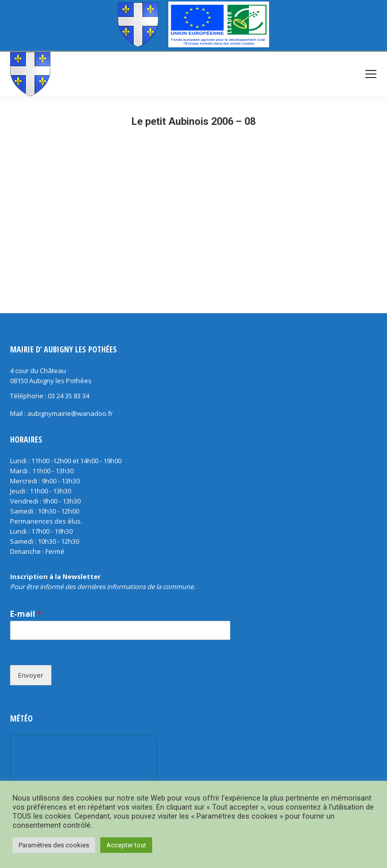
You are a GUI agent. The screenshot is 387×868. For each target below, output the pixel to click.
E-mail (26, 614)
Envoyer (31, 675)
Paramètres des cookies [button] (54, 845)
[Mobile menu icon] (371, 74)
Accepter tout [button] (126, 845)
